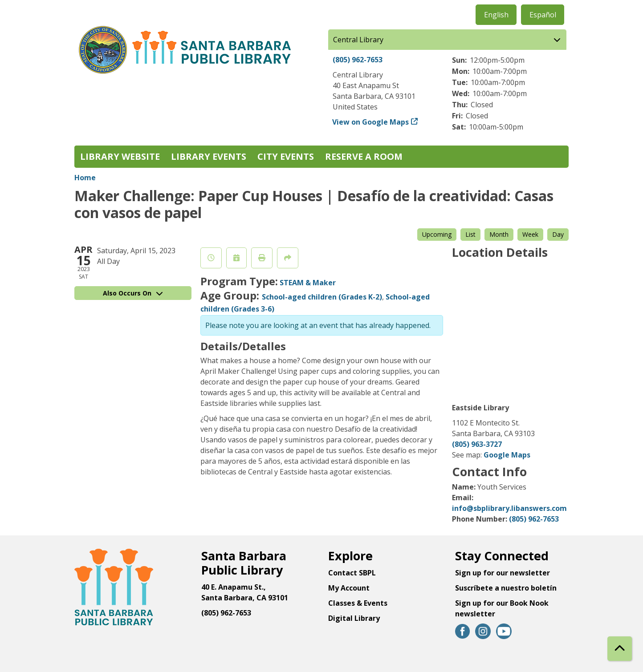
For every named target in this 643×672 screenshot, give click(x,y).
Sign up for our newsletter (503, 573)
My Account (349, 588)
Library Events (209, 156)
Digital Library (354, 618)
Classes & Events (358, 603)
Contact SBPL (352, 573)
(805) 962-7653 (358, 60)
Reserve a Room (364, 156)
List (470, 234)
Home (85, 178)
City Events (286, 156)
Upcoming (437, 234)
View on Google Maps (371, 122)
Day (558, 234)
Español (543, 15)
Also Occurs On (133, 293)
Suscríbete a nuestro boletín (506, 588)
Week (530, 234)
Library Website (120, 156)
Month (499, 234)
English (496, 15)
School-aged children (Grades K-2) (322, 297)
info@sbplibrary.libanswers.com (509, 508)
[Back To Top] (620, 649)
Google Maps (507, 455)
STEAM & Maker (308, 283)
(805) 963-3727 (477, 444)
